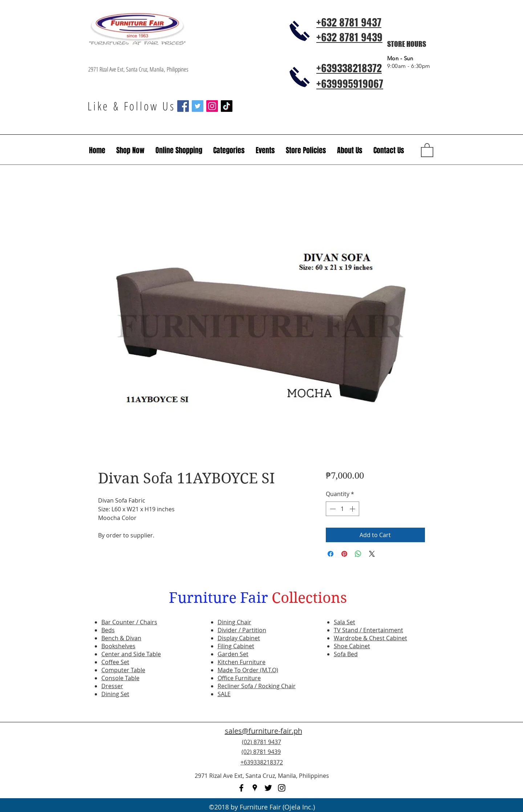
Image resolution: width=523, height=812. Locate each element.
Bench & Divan (121, 638)
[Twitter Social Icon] (198, 106)
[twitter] (268, 788)
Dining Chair (234, 622)
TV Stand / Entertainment (368, 630)
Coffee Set (115, 662)
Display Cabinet (239, 638)
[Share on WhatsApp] (358, 554)
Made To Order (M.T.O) (248, 670)
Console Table (120, 678)
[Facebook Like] (390, 756)
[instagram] (282, 788)
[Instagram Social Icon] (212, 106)
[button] (265, 150)
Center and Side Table (131, 654)
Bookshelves (118, 646)
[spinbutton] (342, 509)
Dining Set (115, 694)
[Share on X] (372, 554)
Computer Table (123, 670)
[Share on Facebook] (331, 554)
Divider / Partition (242, 630)
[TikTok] (227, 106)
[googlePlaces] (255, 788)
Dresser (112, 686)
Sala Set (344, 622)
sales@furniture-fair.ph (263, 731)
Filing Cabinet (236, 646)
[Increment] (353, 509)
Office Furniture (239, 678)
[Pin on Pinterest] (344, 554)
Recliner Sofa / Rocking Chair (257, 686)
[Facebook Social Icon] (183, 106)
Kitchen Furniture (242, 662)
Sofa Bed (346, 654)
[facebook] (241, 788)
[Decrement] (332, 509)
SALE (224, 694)
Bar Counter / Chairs (129, 622)
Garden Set (233, 654)
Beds (108, 630)
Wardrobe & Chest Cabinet (370, 638)
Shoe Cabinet (352, 646)
